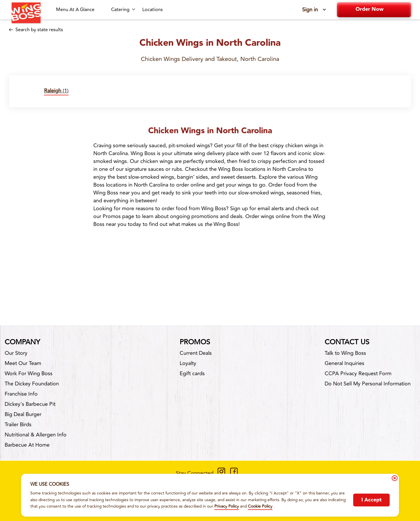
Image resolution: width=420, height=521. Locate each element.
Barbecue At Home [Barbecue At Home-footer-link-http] (27, 445)
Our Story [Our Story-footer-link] (16, 353)
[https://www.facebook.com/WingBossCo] (234, 473)
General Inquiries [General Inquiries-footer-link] (344, 363)
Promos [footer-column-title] (195, 342)
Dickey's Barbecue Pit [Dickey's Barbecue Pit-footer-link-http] (30, 404)
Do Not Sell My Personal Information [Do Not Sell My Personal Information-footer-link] (368, 384)
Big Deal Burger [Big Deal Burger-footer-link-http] (23, 414)
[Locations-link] (153, 10)
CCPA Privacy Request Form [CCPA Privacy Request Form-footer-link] (358, 373)
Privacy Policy (227, 506)
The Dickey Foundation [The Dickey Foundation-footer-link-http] (32, 384)
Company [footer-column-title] (22, 342)
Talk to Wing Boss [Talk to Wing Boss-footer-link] (345, 353)
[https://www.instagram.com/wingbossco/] (221, 473)
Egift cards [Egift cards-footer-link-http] (192, 373)
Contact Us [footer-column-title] (347, 342)
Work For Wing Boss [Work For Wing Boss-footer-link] (29, 373)
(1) (56, 91)
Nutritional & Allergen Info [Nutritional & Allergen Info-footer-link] (36, 435)
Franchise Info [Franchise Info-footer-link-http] (21, 394)
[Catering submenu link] (123, 10)
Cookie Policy (260, 506)
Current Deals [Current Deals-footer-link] (196, 353)
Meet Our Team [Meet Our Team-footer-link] (23, 363)
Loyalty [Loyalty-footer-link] (188, 363)
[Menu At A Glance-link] (80, 10)
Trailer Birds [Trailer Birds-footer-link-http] (18, 424)
